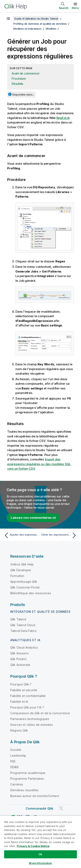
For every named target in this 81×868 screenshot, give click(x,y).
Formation (17, 576)
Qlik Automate (20, 665)
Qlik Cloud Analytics (24, 647)
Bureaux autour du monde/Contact (35, 796)
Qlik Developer (21, 570)
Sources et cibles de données (32, 725)
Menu (75, 8)
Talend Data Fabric (23, 631)
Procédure (19, 79)
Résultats (18, 84)
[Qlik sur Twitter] (61, 808)
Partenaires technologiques (30, 719)
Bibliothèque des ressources (31, 593)
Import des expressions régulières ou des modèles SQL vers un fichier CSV (39, 464)
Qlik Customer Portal (25, 587)
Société (16, 750)
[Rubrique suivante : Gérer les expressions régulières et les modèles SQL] (60, 535)
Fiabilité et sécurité (24, 690)
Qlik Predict (18, 659)
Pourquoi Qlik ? (21, 684)
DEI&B (14, 767)
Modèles (51, 29)
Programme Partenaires (27, 779)
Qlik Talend (18, 619)
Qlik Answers (19, 653)
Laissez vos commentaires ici (33, 518)
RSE (13, 761)
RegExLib (63, 118)
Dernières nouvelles (24, 790)
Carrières (17, 784)
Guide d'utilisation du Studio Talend (36, 19)
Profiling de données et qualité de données (40, 24)
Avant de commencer (26, 73)
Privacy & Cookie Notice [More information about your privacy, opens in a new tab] (33, 846)
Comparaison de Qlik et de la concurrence (40, 713)
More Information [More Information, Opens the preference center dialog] (40, 863)
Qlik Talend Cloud (23, 625)
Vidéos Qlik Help (22, 564)
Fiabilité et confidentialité (28, 696)
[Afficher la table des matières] (8, 19)
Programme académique (28, 773)
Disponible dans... (23, 94)
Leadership (18, 756)
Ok (40, 854)
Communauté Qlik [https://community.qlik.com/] (39, 808)
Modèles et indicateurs (27, 29)
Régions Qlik (19, 730)
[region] (40, 842)
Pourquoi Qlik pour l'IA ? (27, 707)
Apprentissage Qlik (24, 582)
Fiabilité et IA (19, 702)
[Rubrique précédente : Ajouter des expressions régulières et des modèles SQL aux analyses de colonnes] (21, 535)
